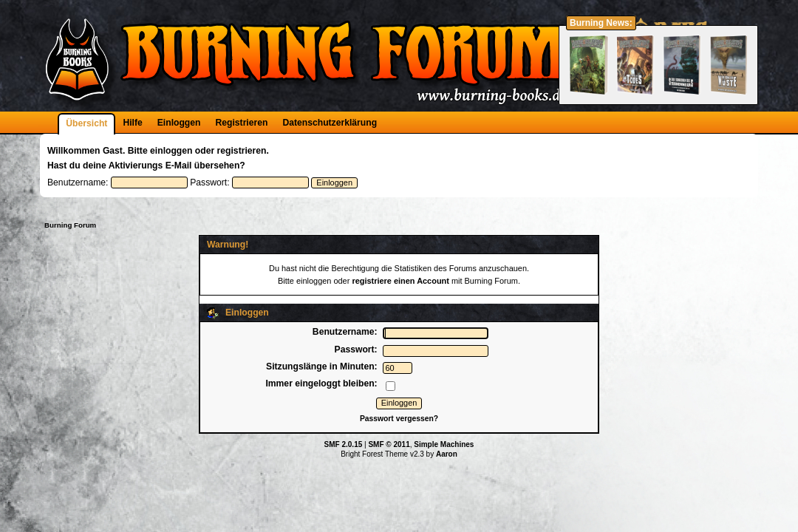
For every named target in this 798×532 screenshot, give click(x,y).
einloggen (171, 151)
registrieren (242, 151)
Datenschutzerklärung (330, 123)
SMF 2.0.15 (344, 444)
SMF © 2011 (389, 444)
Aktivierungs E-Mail (150, 166)
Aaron (447, 454)
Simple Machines (444, 444)
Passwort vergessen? (399, 419)
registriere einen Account (400, 281)
